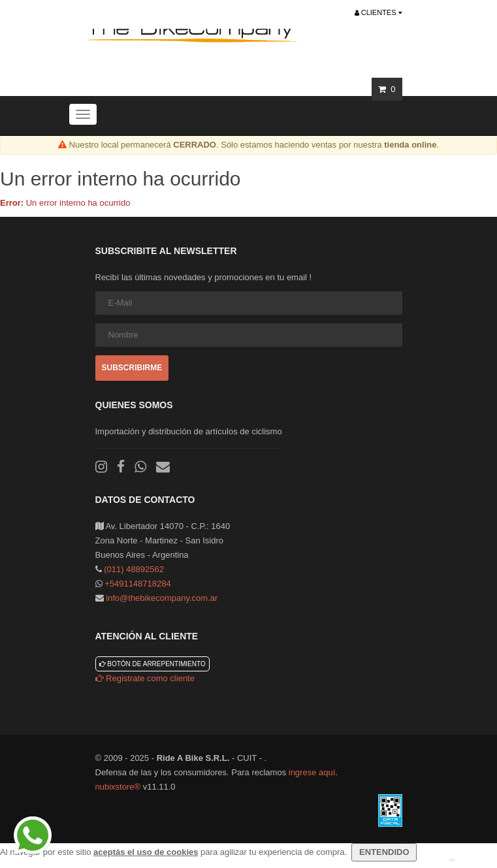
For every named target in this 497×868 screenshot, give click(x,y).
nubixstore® (118, 787)
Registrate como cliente (145, 678)
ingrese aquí (312, 772)
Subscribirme (132, 368)
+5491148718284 (138, 584)
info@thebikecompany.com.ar (162, 598)
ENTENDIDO (384, 852)
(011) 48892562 (134, 569)
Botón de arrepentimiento (152, 664)
